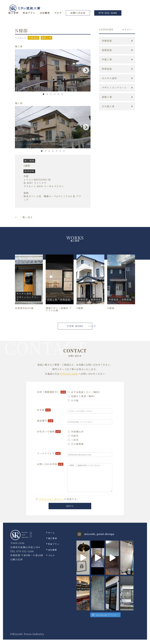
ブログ (58, 13)
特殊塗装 (107, 69)
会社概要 (45, 13)
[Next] (86, 70)
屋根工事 (107, 97)
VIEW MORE (75, 326)
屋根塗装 (107, 50)
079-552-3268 (108, 13)
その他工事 (108, 106)
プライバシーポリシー (52, 499)
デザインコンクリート (114, 88)
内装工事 (107, 60)
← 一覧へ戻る (24, 217)
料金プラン (29, 13)
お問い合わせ (78, 13)
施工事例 (13, 13)
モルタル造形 (109, 78)
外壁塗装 (107, 41)
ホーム (51, 533)
